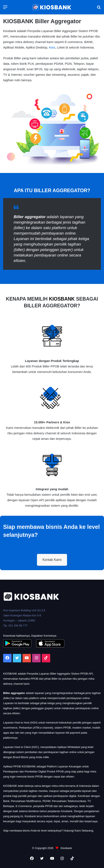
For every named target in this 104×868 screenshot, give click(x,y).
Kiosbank (66, 848)
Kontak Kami (52, 560)
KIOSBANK (62, 299)
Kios (52, 47)
